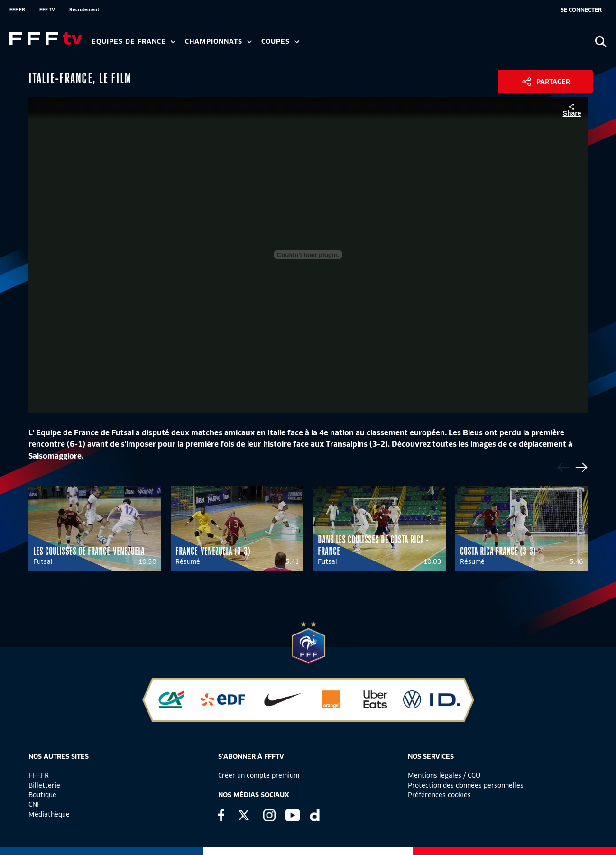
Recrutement (84, 9)
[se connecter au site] (581, 10)
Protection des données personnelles (466, 785)
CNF (35, 804)
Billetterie (44, 785)
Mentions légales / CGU (444, 775)
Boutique (42, 795)
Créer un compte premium (259, 775)
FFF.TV (47, 9)
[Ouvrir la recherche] (601, 41)
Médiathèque (49, 814)
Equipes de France (133, 41)
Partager (553, 82)
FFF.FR (17, 9)
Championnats (218, 41)
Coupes (280, 41)
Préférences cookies (439, 795)
